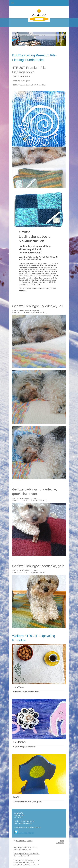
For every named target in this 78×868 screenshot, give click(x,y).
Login (62, 841)
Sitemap (30, 841)
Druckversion (20, 841)
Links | (23, 849)
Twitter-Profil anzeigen (26, 833)
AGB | (35, 847)
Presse (28, 849)
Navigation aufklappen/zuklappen (39, 3)
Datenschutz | (28, 847)
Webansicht (60, 843)
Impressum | (18, 847)
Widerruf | (17, 849)
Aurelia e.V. (27, 865)
